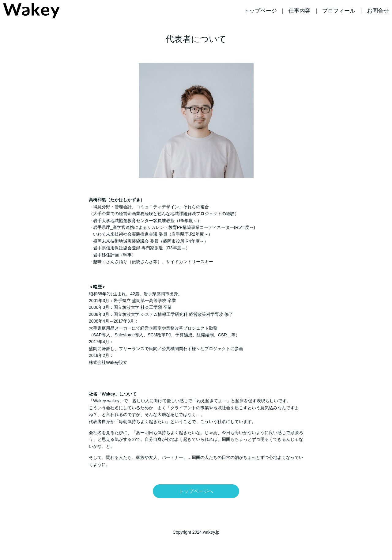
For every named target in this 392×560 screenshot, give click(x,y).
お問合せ (378, 11)
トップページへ (196, 491)
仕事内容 (300, 11)
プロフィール (339, 11)
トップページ (260, 11)
